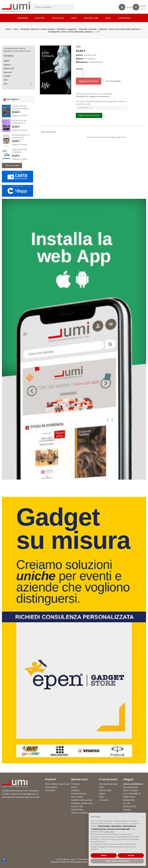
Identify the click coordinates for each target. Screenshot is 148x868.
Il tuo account (108, 779)
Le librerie (75, 790)
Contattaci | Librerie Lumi (82, 803)
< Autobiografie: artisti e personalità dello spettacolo (17, 50)
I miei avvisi (104, 800)
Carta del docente (79, 794)
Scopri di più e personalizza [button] (117, 861)
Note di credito (105, 790)
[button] (143, 817)
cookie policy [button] (109, 832)
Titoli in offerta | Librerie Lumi (57, 784)
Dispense (23, 18)
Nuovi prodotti (51, 787)
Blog (108, 18)
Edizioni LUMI (91, 18)
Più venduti (50, 790)
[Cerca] (56, 7)
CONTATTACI (124, 18)
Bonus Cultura (77, 797)
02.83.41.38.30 (129, 806)
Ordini (102, 787)
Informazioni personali (108, 784)
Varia (5, 84)
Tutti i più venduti (12, 165)
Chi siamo (75, 784)
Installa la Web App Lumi (82, 800)
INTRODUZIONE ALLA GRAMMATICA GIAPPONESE (21, 138)
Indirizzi (102, 794)
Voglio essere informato (89, 115)
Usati (74, 18)
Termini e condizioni (80, 813)
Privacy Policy (77, 806)
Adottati (40, 18)
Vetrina (9, 56)
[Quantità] (79, 74)
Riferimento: (82, 62)
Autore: (80, 55)
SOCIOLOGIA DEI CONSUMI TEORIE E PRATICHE (21, 109)
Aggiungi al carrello (20, 116)
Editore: (80, 59)
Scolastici (58, 18)
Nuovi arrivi (8, 72)
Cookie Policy (77, 810)
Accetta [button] (131, 855)
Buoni (101, 797)
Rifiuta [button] (104, 855)
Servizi (74, 787)
